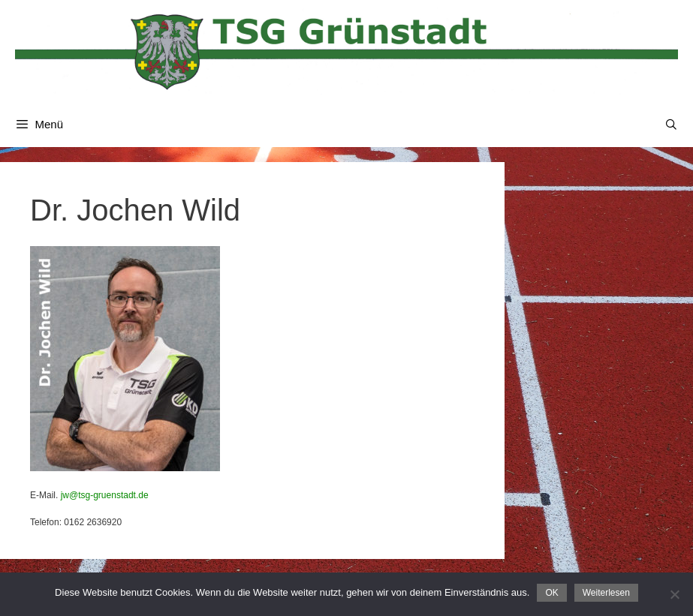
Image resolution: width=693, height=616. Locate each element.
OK (551, 593)
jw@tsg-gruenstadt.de (105, 495)
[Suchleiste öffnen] (671, 125)
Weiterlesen (606, 593)
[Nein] (674, 594)
